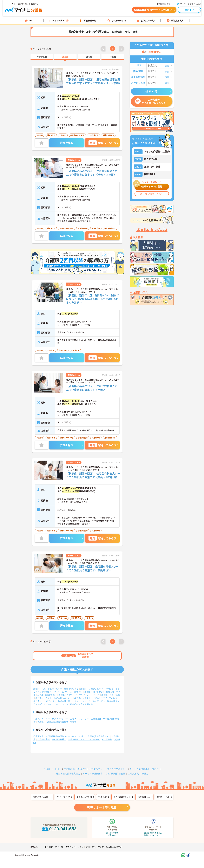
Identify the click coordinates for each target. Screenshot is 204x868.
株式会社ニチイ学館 (111, 690)
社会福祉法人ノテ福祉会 (81, 699)
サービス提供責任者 (140, 764)
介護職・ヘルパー (42, 713)
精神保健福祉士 (59, 734)
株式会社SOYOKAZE (94, 687)
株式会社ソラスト (44, 693)
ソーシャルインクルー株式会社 (68, 687)
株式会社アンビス (97, 696)
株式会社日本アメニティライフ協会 (97, 684)
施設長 (41, 717)
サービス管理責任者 (93, 768)
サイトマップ (63, 792)
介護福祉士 (39, 731)
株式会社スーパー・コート (56, 699)
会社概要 (49, 842)
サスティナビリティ (74, 842)
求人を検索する (117, 21)
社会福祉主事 (44, 734)
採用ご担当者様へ (42, 792)
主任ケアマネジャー (79, 713)
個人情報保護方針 (114, 842)
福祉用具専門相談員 (115, 768)
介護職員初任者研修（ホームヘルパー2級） (66, 731)
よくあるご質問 (84, 792)
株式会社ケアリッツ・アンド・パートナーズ (79, 690)
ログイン (171, 11)
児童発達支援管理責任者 (57, 717)
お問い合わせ (163, 792)
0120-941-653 (59, 824)
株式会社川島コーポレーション (72, 696)
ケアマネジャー (97, 764)
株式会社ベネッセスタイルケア (48, 684)
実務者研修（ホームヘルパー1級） (84, 734)
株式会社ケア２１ (83, 693)
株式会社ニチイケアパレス (105, 693)
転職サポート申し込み (102, 802)
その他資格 (107, 734)
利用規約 (103, 792)
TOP (29, 21)
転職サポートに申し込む (134, 11)
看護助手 (82, 764)
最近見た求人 (175, 21)
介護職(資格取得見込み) (98, 731)
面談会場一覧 (87, 21)
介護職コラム (144, 792)
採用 (88, 842)
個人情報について (122, 792)
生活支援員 (133, 768)
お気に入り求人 (146, 21)
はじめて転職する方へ (152, 194)
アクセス (59, 842)
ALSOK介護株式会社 (47, 690)
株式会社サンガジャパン (45, 696)
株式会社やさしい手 (63, 693)
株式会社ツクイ (71, 684)
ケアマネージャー (60, 713)
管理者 (73, 717)
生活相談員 (96, 713)
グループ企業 (98, 842)
